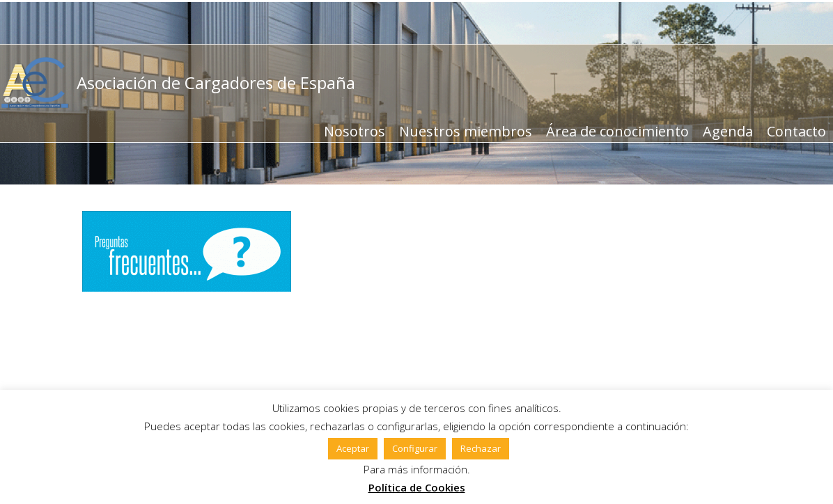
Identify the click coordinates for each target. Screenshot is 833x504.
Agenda (728, 131)
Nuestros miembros (466, 131)
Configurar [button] (415, 448)
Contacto (796, 131)
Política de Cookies (417, 487)
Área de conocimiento (617, 131)
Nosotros (355, 131)
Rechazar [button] (481, 448)
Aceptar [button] (353, 448)
